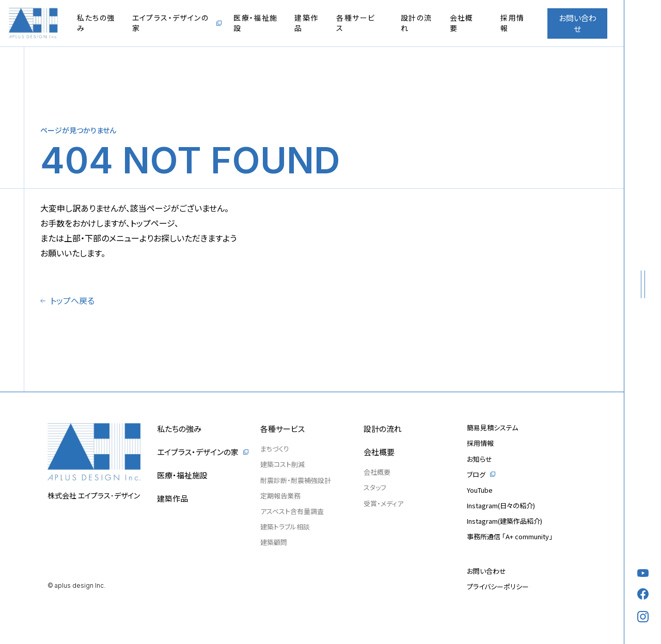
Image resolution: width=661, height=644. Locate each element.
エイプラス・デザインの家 (170, 23)
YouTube (480, 490)
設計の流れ (416, 23)
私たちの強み (96, 23)
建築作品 (306, 23)
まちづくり (275, 449)
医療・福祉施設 (255, 23)
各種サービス (356, 23)
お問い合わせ (578, 23)
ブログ (476, 474)
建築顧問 (274, 542)
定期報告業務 (280, 496)
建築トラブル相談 (285, 527)
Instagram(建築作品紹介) (505, 521)
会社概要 (462, 23)
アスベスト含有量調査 (292, 511)
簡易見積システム (492, 428)
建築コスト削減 (282, 464)
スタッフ (375, 487)
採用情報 (512, 23)
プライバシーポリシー (498, 586)
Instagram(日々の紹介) (501, 505)
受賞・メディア (383, 503)
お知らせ (479, 459)
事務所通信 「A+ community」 (510, 536)
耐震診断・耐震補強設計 (296, 480)
